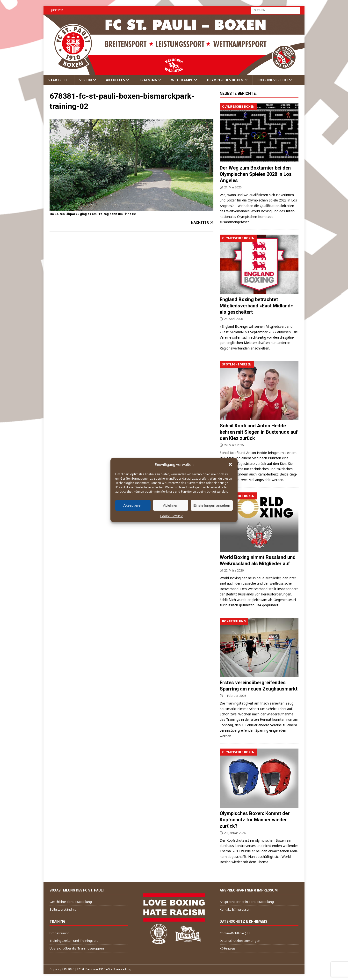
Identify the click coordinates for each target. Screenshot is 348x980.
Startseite (59, 80)
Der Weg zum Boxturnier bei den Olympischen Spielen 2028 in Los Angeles (256, 174)
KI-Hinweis (228, 948)
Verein (86, 80)
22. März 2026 (234, 570)
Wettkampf (182, 80)
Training (148, 80)
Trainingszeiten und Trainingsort (74, 941)
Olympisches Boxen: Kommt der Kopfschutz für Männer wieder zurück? (255, 820)
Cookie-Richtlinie (172, 516)
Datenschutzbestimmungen (240, 941)
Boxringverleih (272, 80)
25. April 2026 (233, 319)
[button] (230, 464)
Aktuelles (115, 80)
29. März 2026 (234, 445)
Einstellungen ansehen (212, 505)
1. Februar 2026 (235, 696)
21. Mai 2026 (233, 187)
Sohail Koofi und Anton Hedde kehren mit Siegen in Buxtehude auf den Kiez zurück (259, 432)
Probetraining (60, 933)
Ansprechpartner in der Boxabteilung (247, 902)
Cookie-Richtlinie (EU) (235, 933)
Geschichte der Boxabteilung (71, 902)
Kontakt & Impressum (236, 909)
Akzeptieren (133, 505)
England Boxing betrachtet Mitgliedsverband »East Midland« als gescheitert (256, 306)
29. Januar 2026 (235, 833)
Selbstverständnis (63, 909)
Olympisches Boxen (225, 80)
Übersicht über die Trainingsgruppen (77, 948)
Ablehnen (170, 505)
